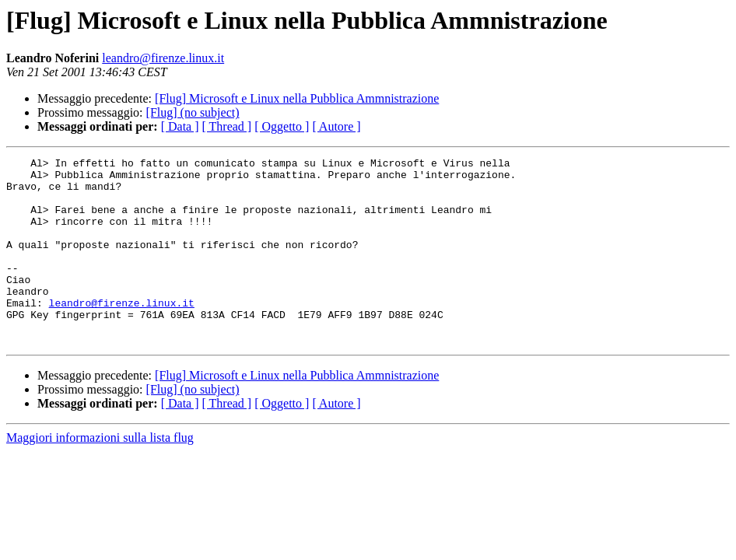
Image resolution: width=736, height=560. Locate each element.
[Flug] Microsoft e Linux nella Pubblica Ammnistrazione (297, 98)
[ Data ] (180, 126)
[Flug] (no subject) (193, 112)
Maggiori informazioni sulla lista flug (100, 475)
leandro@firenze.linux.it (163, 58)
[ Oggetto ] (282, 126)
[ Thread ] (227, 126)
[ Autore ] (336, 126)
